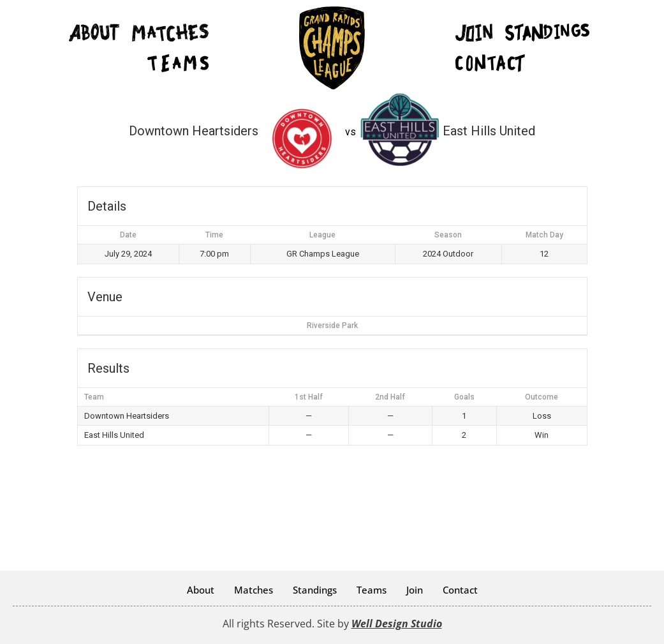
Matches (254, 590)
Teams (372, 590)
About (201, 590)
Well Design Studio (397, 624)
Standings (315, 590)
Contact (460, 590)
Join (415, 590)
